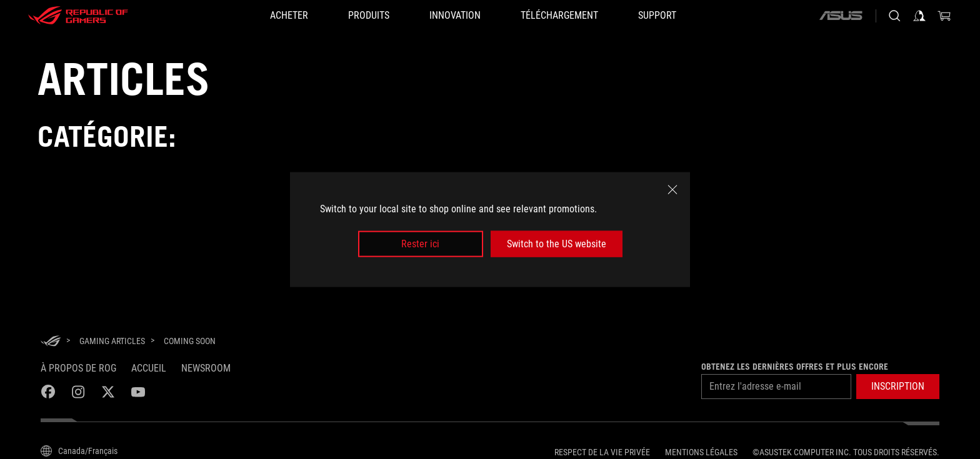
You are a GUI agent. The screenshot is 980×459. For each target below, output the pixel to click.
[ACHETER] (289, 16)
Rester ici (420, 244)
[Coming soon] (190, 341)
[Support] (657, 16)
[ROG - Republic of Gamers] (78, 16)
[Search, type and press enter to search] (894, 16)
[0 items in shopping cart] (944, 16)
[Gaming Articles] (112, 341)
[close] (672, 189)
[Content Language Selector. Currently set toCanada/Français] (79, 451)
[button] (898, 387)
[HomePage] (51, 342)
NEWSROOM (206, 368)
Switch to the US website (557, 244)
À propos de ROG (78, 368)
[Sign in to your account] (919, 16)
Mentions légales (701, 452)
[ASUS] (841, 16)
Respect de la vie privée (602, 452)
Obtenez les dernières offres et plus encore (795, 367)
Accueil (149, 368)
